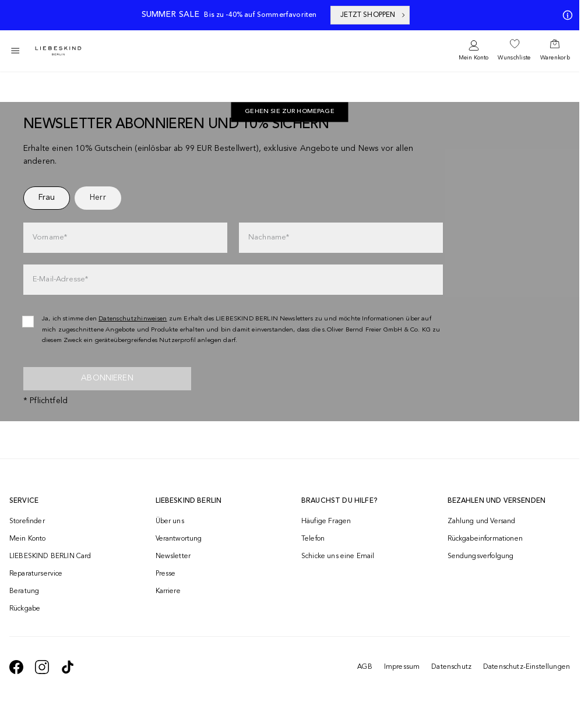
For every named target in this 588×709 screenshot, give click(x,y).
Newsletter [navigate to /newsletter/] (173, 556)
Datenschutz (451, 667)
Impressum (402, 667)
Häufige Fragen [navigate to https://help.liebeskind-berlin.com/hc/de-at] (326, 521)
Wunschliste (514, 58)
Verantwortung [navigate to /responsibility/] (179, 539)
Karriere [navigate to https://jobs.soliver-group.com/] (168, 591)
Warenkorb (555, 58)
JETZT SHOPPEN (374, 15)
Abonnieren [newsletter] (107, 378)
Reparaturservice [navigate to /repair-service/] (36, 574)
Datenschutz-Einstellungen (527, 667)
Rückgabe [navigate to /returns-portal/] (25, 609)
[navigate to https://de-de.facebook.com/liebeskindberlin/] (16, 667)
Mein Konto (473, 58)
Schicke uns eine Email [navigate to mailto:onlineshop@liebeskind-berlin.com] (338, 556)
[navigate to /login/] (473, 51)
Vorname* (50, 237)
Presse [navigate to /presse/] (166, 574)
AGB (365, 667)
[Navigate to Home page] (58, 51)
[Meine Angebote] (565, 15)
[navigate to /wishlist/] (514, 51)
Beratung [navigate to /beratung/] (24, 591)
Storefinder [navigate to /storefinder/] (27, 521)
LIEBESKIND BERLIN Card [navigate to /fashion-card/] (50, 556)
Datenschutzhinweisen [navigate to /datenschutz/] (133, 319)
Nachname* (269, 237)
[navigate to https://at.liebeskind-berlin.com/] (290, 112)
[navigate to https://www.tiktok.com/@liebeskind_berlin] (68, 667)
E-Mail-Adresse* (60, 279)
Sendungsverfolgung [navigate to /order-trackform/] (481, 556)
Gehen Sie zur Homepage (290, 112)
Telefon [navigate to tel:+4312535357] (313, 539)
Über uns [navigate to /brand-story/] (170, 521)
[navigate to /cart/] (555, 51)
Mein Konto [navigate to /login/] (28, 539)
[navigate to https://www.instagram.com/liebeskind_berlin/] (42, 667)
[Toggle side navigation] (15, 51)
